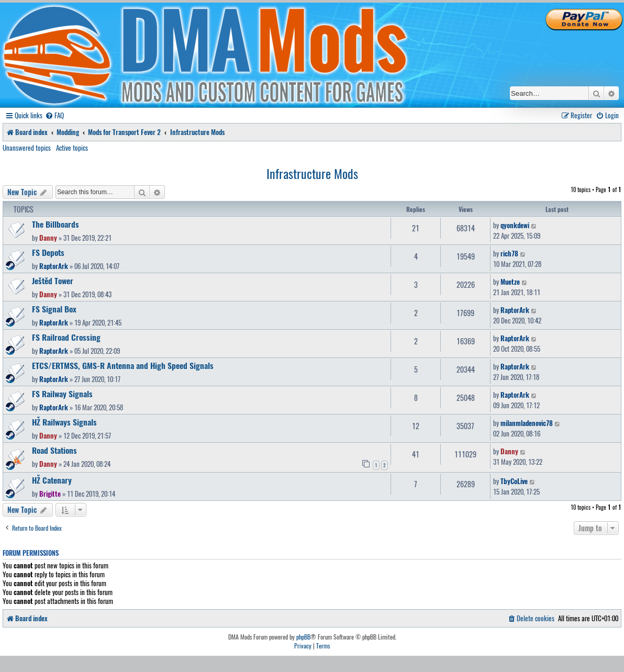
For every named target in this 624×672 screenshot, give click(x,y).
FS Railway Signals (62, 394)
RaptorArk (54, 266)
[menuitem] (54, 115)
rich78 (509, 253)
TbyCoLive (514, 481)
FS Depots (48, 252)
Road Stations (54, 450)
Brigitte (50, 494)
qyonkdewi (515, 225)
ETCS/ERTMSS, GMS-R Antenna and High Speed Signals (123, 365)
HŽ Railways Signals (64, 422)
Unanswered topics (27, 148)
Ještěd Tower (53, 281)
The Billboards (55, 224)
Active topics (72, 148)
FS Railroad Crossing (66, 337)
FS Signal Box (54, 309)
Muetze (510, 282)
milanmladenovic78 (527, 423)
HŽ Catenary (52, 480)
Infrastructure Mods (312, 173)
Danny (48, 238)
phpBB (303, 637)
